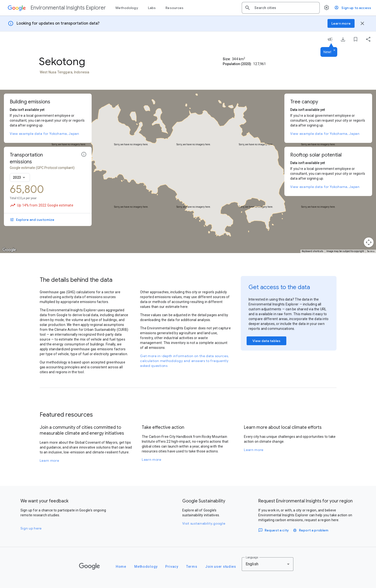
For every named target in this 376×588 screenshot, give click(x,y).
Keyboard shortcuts (313, 251)
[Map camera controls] (369, 242)
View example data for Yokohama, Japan (44, 134)
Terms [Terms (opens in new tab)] (371, 251)
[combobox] (285, 8)
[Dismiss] (334, 50)
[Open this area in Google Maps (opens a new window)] (9, 250)
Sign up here (31, 528)
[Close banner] (362, 23)
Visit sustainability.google (204, 523)
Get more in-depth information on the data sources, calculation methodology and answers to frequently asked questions (184, 361)
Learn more (49, 461)
